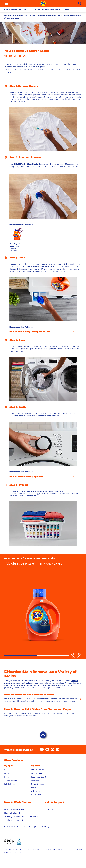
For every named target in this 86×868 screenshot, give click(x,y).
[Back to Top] (43, 735)
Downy (31, 827)
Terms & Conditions (11, 849)
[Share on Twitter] (10, 57)
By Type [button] (9, 766)
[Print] (25, 57)
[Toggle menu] (7, 3)
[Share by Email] (20, 57)
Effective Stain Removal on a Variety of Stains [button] (51, 9)
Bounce (38, 827)
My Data (35, 849)
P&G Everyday (47, 827)
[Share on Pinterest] (15, 57)
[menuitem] (9, 15)
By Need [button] (36, 766)
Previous (73, 656)
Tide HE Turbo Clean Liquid (26, 164)
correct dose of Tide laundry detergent (36, 267)
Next (79, 656)
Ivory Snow (24, 827)
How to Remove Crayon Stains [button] (16, 9)
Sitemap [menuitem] (79, 849)
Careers (21, 849)
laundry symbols (52, 416)
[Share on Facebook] (6, 57)
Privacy (28, 849)
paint (28, 683)
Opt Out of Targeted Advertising (51, 849)
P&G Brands (14, 827)
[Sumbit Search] (79, 4)
